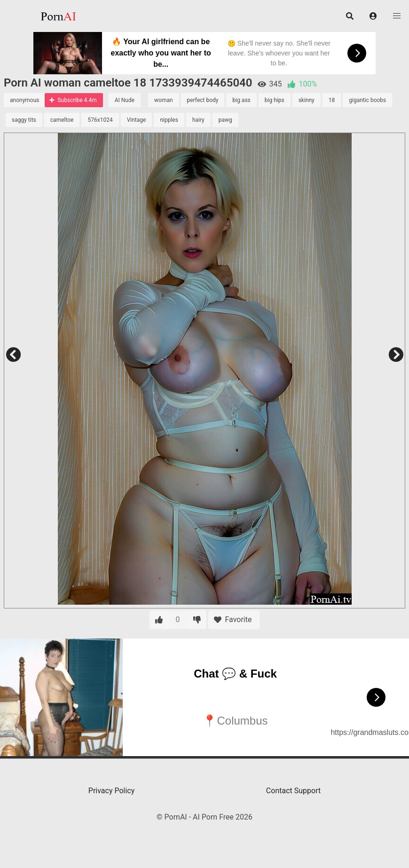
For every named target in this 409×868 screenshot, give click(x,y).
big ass (241, 100)
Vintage (137, 120)
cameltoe (62, 120)
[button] (373, 16)
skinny (307, 100)
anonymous (24, 100)
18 (332, 100)
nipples (169, 120)
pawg (225, 120)
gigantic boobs (367, 100)
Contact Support (293, 791)
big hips (275, 100)
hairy (198, 120)
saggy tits (24, 120)
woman (164, 100)
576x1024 (100, 120)
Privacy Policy (112, 791)
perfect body (203, 100)
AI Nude (125, 100)
